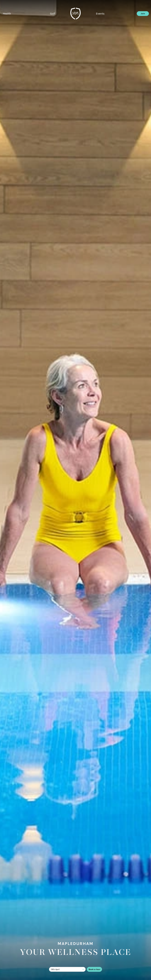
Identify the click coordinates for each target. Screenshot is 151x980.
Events (100, 14)
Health (7, 14)
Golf (53, 14)
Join (143, 14)
